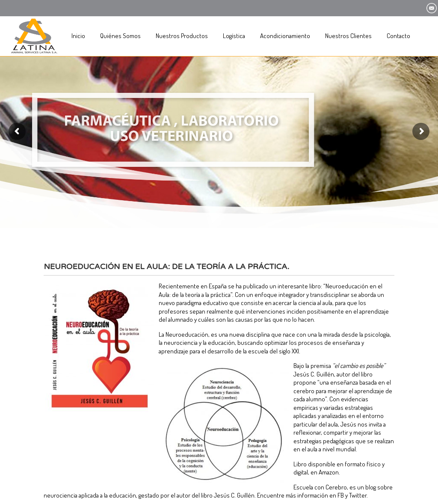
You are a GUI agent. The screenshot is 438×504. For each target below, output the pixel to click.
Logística (234, 36)
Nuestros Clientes (348, 36)
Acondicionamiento (285, 36)
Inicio (78, 36)
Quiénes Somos (120, 36)
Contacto (398, 36)
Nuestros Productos (182, 36)
